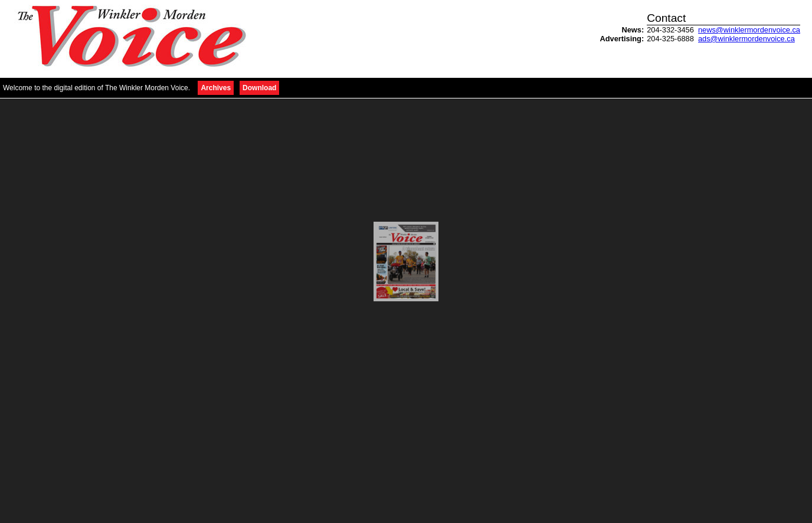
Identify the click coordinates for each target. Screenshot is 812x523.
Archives (216, 88)
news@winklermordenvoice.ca (749, 30)
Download (259, 88)
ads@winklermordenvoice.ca (746, 39)
